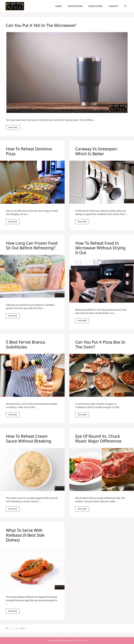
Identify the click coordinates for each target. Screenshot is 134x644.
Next (24, 628)
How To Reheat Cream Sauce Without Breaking (29, 439)
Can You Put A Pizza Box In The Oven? (100, 344)
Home (58, 6)
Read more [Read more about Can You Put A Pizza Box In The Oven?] (82, 415)
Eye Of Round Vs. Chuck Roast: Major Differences (98, 439)
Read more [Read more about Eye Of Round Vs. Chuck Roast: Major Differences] (82, 509)
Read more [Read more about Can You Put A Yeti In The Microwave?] (13, 127)
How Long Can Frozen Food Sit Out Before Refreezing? (32, 246)
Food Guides (96, 6)
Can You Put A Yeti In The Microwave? (41, 25)
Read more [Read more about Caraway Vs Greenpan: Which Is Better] (82, 222)
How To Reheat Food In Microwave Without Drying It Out (100, 248)
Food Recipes (75, 6)
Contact (113, 6)
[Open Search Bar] (125, 6)
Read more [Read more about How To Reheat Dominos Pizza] (13, 222)
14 (17, 628)
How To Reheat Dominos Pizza (29, 151)
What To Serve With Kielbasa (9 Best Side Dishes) (25, 535)
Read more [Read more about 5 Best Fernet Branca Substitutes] (13, 415)
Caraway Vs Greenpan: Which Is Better (96, 151)
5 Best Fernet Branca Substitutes (25, 344)
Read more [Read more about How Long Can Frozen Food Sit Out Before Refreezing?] (13, 316)
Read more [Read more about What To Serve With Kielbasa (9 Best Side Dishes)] (13, 611)
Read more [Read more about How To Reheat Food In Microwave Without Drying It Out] (82, 321)
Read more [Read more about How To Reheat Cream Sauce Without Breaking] (13, 509)
